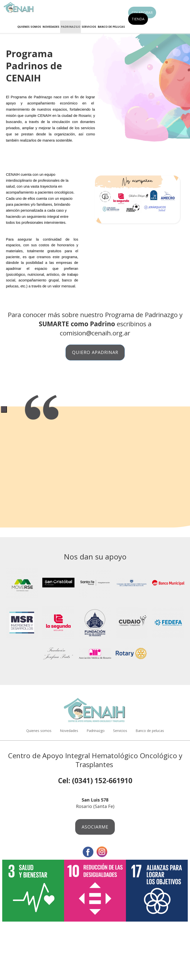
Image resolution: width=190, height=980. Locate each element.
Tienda (138, 19)
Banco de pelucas (111, 27)
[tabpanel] (95, 406)
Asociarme (95, 827)
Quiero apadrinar (95, 352)
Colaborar (142, 13)
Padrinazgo (71, 27)
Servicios (89, 27)
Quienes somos (29, 27)
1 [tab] (4, 409)
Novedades (51, 27)
